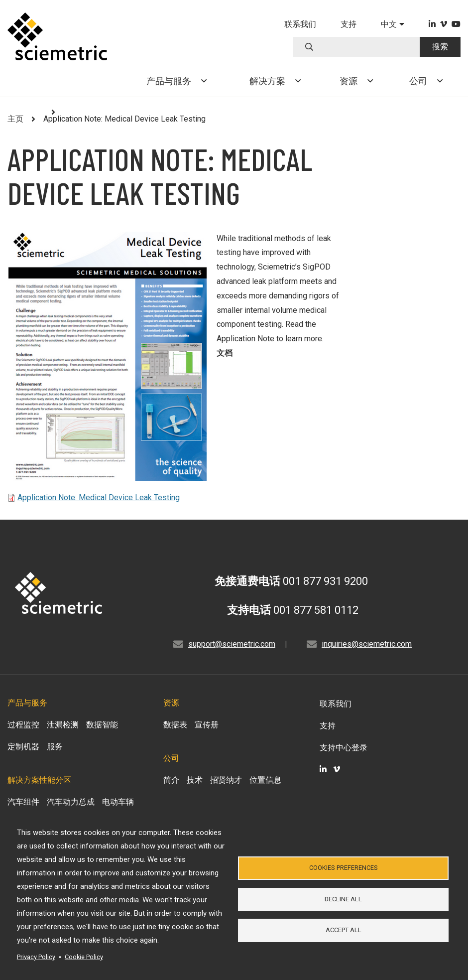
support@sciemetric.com (232, 644)
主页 (15, 119)
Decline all (343, 899)
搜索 (440, 47)
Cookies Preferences (344, 867)
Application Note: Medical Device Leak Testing (99, 497)
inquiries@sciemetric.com (367, 644)
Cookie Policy (84, 957)
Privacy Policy (36, 957)
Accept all (344, 931)
